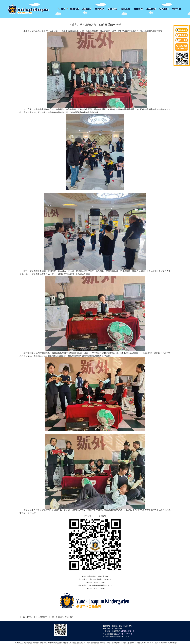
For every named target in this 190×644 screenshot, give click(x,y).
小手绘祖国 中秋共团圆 (36, 617)
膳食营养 (138, 9)
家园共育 (112, 9)
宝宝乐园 (125, 9)
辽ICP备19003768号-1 (125, 634)
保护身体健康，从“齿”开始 (63, 617)
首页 (63, 9)
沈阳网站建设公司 (128, 631)
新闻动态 (100, 9)
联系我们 (164, 9)
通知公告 (87, 9)
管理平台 (177, 9)
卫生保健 (151, 9)
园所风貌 (74, 9)
